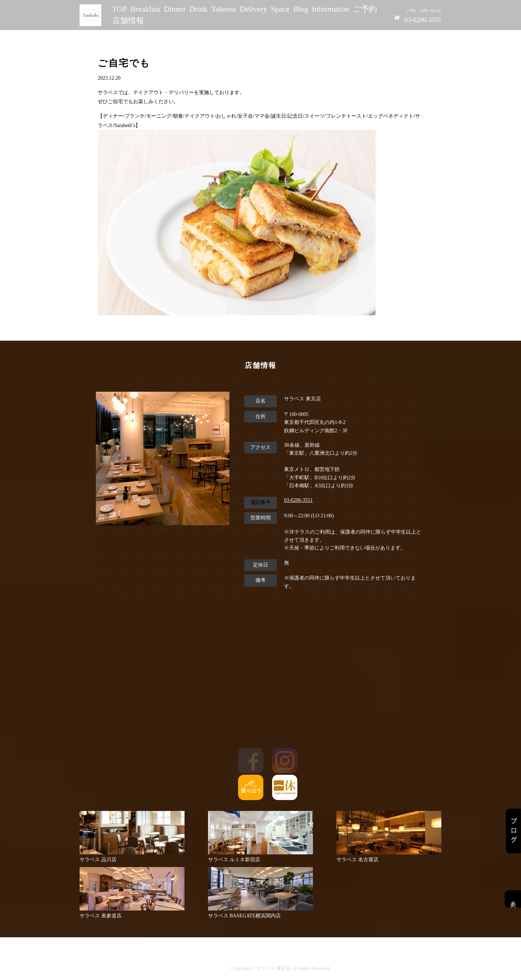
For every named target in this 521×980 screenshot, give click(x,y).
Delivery (254, 9)
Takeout (224, 9)
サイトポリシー (207, 968)
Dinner (175, 9)
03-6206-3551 (298, 500)
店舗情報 (128, 21)
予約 (513, 899)
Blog (301, 9)
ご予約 (365, 9)
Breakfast (145, 9)
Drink (198, 9)
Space (280, 9)
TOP (119, 9)
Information (331, 9)
